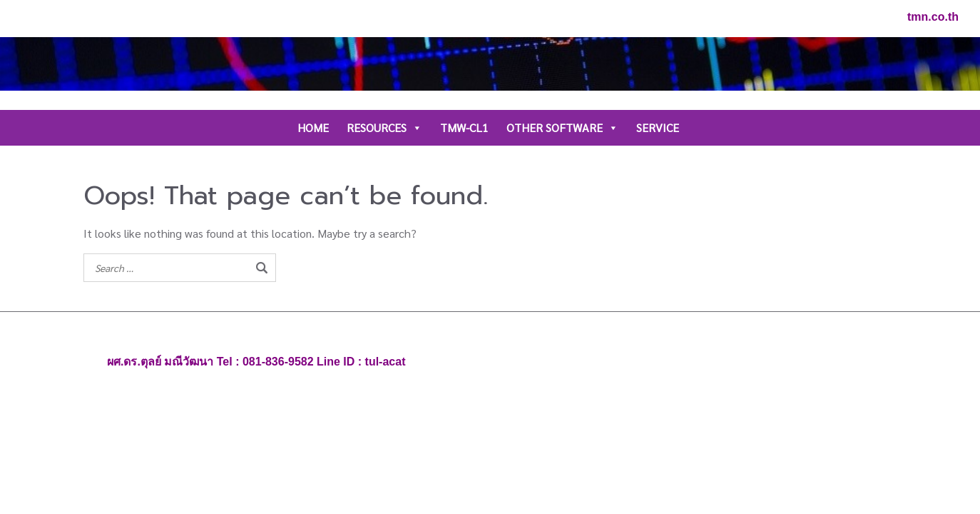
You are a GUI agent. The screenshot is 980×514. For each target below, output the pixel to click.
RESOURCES (384, 128)
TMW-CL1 (464, 127)
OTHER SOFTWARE (562, 128)
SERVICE (658, 127)
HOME (313, 127)
